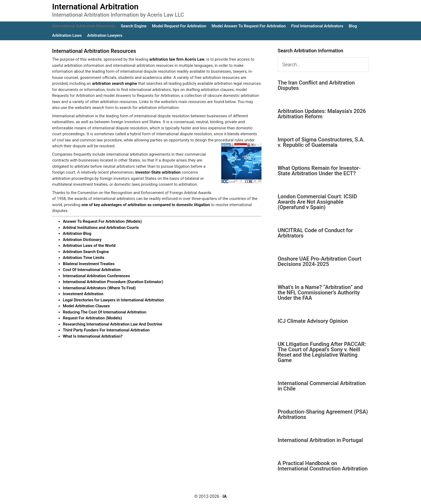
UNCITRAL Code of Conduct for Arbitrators (315, 233)
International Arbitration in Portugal (320, 440)
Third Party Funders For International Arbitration (106, 330)
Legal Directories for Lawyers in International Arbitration (113, 300)
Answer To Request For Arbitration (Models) (102, 221)
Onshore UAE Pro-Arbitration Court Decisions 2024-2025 (320, 261)
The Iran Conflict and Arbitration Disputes (316, 85)
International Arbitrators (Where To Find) (99, 288)
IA (225, 496)
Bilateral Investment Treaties (89, 264)
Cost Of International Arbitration (92, 270)
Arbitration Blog (77, 233)
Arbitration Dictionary (82, 240)
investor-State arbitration (158, 172)
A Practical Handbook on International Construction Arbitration (323, 466)
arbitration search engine (115, 83)
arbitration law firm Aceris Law (177, 59)
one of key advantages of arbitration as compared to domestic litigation (146, 205)
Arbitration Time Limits (84, 258)
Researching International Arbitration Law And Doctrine (112, 324)
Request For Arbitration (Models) (92, 318)
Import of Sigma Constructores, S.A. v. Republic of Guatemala (321, 142)
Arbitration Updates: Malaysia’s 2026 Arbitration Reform (322, 114)
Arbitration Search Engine (86, 252)
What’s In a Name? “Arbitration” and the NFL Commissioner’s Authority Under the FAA (320, 293)
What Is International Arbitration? (93, 336)
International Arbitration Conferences (96, 276)
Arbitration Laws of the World (89, 246)
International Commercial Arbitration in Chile (322, 386)
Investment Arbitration (83, 294)
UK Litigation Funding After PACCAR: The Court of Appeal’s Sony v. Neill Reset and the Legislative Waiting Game (322, 352)
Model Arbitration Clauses (86, 306)
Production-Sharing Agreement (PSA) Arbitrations (323, 414)
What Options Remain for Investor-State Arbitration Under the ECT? (319, 171)
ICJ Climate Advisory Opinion (313, 321)
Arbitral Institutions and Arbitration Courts (101, 228)
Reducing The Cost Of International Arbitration (105, 312)
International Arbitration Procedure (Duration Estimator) (113, 282)
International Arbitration (95, 7)
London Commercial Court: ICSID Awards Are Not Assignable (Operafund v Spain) (317, 202)
